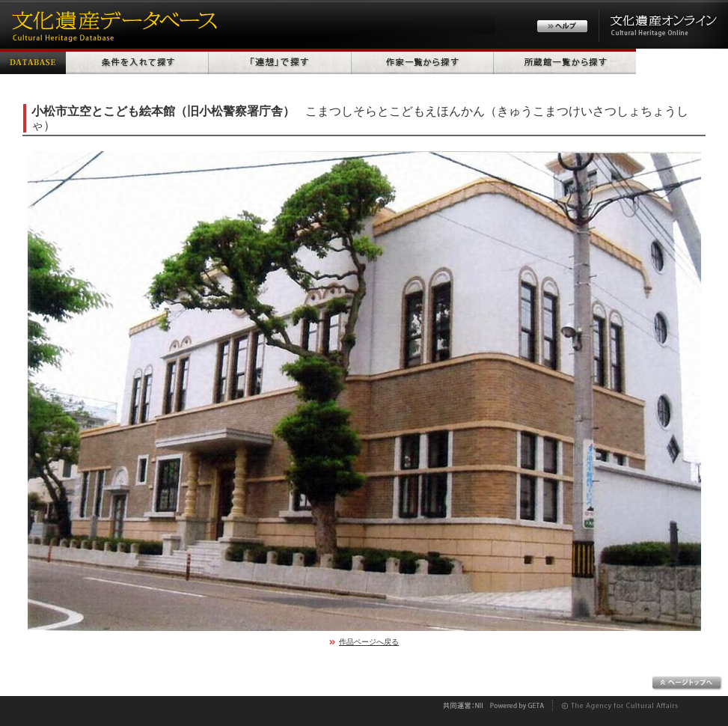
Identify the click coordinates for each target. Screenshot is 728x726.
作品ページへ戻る (369, 642)
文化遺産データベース (112, 24)
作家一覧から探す (423, 61)
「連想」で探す (280, 61)
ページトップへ (687, 683)
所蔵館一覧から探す (565, 61)
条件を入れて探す (137, 61)
